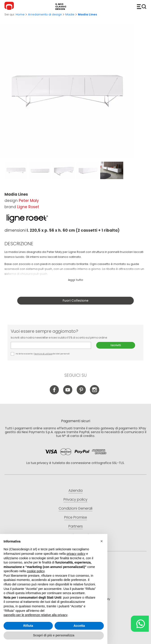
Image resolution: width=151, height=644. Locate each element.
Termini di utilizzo (43, 354)
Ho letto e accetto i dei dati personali (40, 354)
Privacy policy (75, 499)
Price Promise (76, 517)
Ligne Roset (28, 207)
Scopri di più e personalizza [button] (54, 635)
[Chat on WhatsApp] (140, 624)
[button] (102, 541)
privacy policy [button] (76, 554)
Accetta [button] (79, 626)
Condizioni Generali (75, 508)
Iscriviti (116, 345)
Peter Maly (29, 201)
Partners (76, 526)
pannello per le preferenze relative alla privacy (36, 615)
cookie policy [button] (36, 571)
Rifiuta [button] (28, 626)
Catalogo (142, 6)
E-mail (51, 345)
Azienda (75, 490)
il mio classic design (61, 7)
